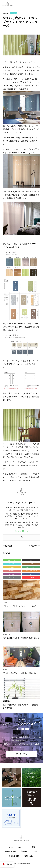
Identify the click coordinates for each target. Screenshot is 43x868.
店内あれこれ (12, 560)
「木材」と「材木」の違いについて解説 (19, 606)
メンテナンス (31, 574)
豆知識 (31, 564)
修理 (31, 560)
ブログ (35, 852)
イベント (12, 567)
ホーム (10, 847)
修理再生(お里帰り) (31, 571)
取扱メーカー (10, 852)
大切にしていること (31, 567)
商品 (33, 847)
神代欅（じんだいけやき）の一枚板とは (19, 673)
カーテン (14, 13)
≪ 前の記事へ (9, 546)
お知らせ (31, 578)
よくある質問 (14, 856)
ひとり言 (12, 578)
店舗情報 (24, 852)
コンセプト (22, 847)
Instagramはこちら (22, 531)
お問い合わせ (29, 856)
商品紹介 (12, 574)
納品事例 (12, 571)
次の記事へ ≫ (34, 546)
